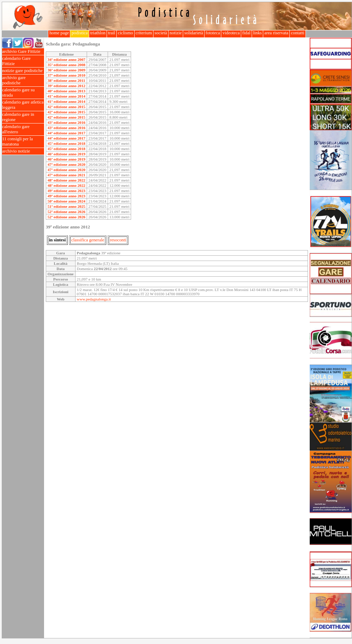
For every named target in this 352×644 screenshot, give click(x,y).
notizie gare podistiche (23, 71)
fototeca (213, 33)
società (161, 33)
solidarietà (194, 33)
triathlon (98, 33)
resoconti (118, 240)
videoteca (231, 33)
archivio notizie (23, 151)
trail (112, 33)
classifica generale (88, 240)
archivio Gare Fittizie (23, 52)
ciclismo (125, 33)
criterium (144, 33)
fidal (246, 33)
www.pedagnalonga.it (94, 299)
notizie (176, 33)
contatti (298, 33)
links (257, 33)
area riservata (276, 33)
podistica (80, 33)
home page (59, 33)
